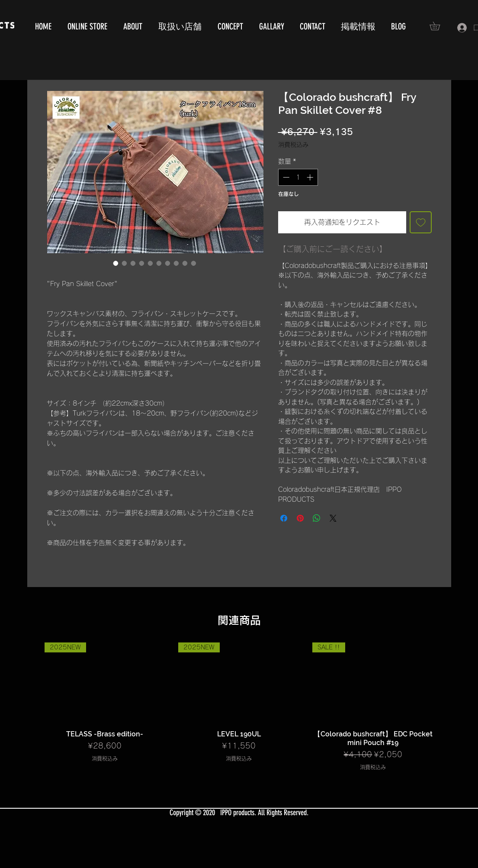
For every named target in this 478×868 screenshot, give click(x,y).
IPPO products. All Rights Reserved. (264, 813)
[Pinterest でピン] (300, 518)
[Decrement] (285, 177)
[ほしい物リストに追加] (421, 222)
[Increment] (311, 177)
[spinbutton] (298, 177)
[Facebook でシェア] (284, 518)
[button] (439, 26)
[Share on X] (333, 518)
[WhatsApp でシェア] (317, 518)
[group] (239, 707)
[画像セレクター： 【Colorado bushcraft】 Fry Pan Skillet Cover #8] (116, 263)
